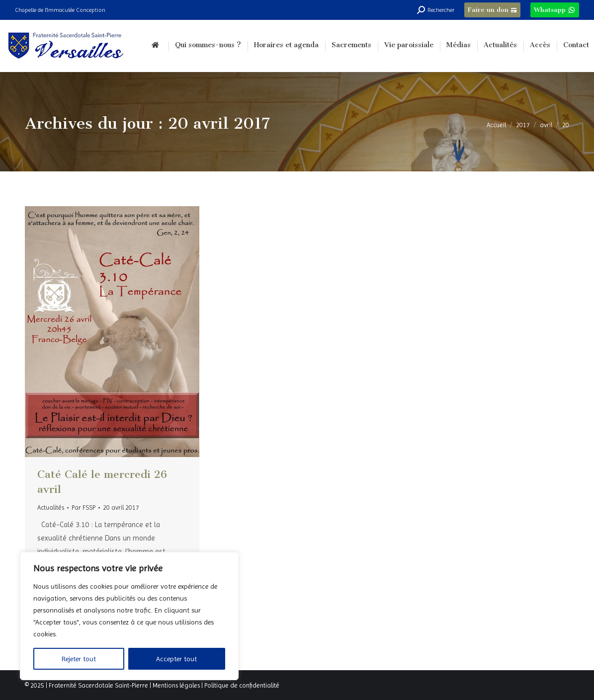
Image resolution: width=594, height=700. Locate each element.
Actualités (51, 507)
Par (84, 507)
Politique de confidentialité (242, 685)
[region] (129, 616)
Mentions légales (176, 685)
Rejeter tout (79, 659)
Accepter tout (176, 659)
